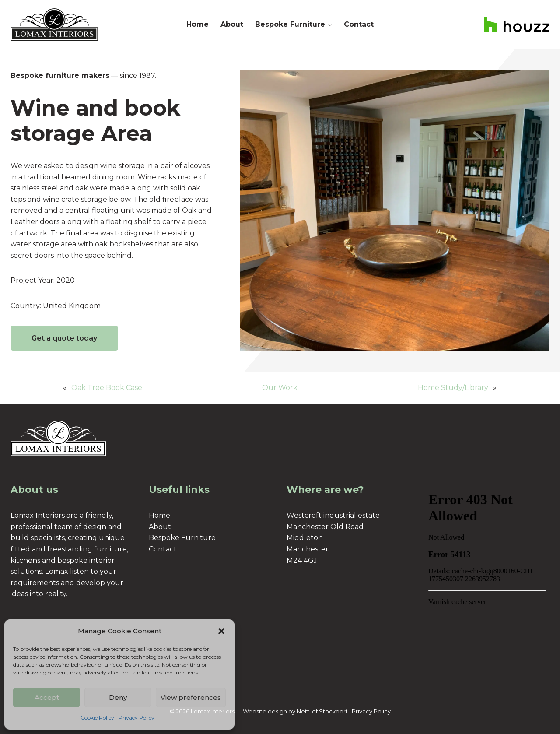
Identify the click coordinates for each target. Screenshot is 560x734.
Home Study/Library (453, 388)
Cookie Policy (97, 718)
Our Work (280, 388)
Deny (118, 697)
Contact (359, 24)
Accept (47, 697)
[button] (221, 631)
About (232, 24)
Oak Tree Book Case (107, 388)
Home (198, 24)
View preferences (191, 697)
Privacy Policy (136, 718)
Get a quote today (64, 338)
